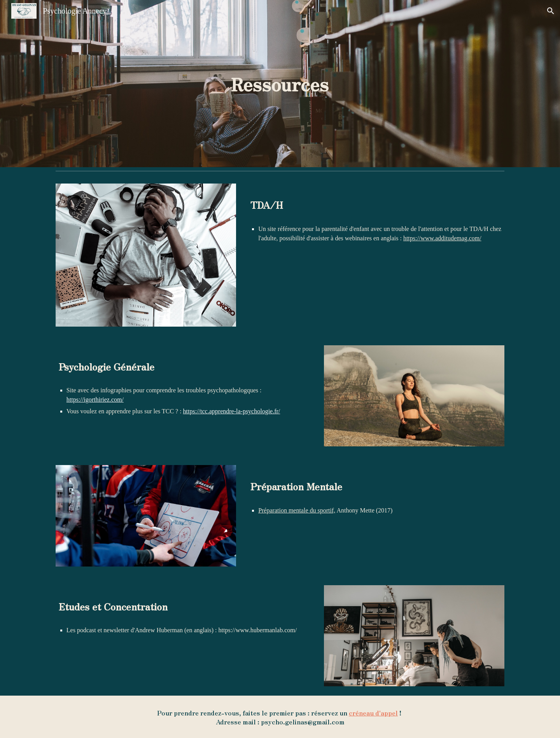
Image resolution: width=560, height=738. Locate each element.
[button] (551, 11)
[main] (280, 84)
